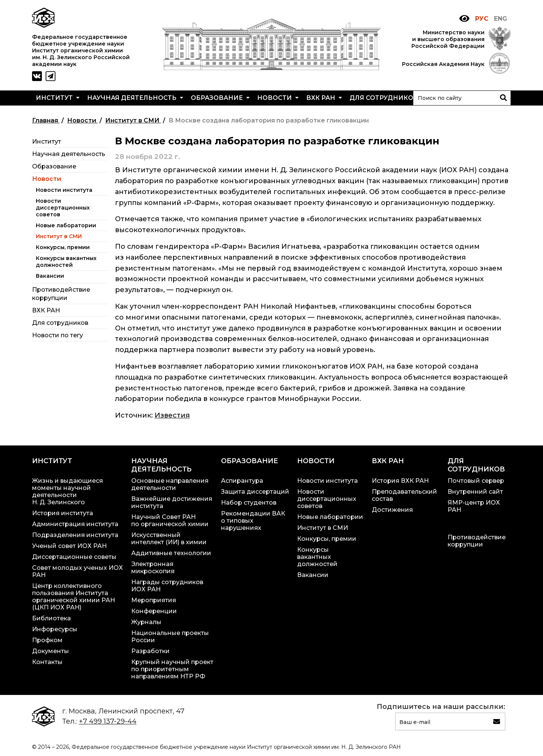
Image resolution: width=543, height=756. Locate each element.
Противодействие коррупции (477, 541)
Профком (47, 640)
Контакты (47, 662)
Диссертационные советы (74, 557)
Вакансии (50, 276)
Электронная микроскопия (153, 568)
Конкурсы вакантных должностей (66, 262)
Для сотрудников (387, 98)
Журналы (146, 622)
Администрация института (75, 524)
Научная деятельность (135, 98)
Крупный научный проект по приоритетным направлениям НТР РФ (172, 669)
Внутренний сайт (475, 492)
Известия (172, 415)
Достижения (392, 510)
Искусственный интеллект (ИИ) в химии (169, 539)
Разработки (150, 651)
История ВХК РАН (400, 481)
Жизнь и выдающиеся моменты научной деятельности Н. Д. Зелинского (67, 491)
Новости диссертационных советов (63, 208)
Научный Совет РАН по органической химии (170, 520)
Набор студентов (249, 503)
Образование (220, 98)
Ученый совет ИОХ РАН (69, 546)
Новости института (64, 190)
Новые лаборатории (66, 225)
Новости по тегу (58, 335)
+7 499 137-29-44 (108, 721)
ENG (501, 19)
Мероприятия (154, 600)
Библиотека (51, 618)
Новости (278, 98)
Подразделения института (75, 535)
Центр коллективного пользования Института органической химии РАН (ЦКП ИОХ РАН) (74, 597)
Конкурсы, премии (63, 247)
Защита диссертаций (255, 492)
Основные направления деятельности (170, 484)
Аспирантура (242, 481)
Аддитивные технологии (171, 553)
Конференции (154, 611)
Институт (58, 98)
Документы (51, 651)
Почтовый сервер (476, 481)
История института (63, 513)
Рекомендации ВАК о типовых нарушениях (253, 521)
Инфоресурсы (55, 629)
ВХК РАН (324, 98)
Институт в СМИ (59, 236)
